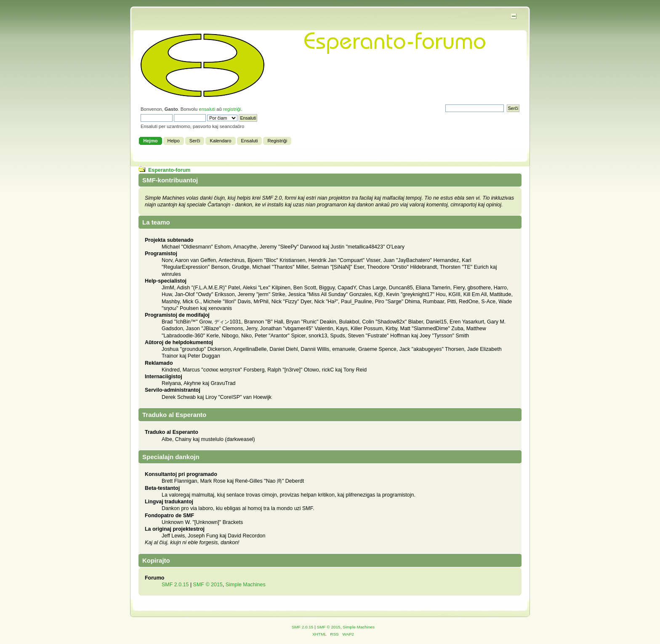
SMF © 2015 (208, 585)
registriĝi (232, 109)
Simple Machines (246, 585)
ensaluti (207, 109)
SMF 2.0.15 (175, 585)
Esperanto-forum (169, 170)
